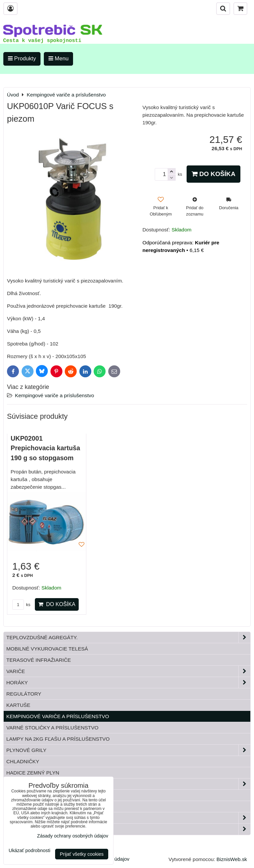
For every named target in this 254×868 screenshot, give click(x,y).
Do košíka (213, 174)
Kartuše (18, 705)
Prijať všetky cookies (82, 854)
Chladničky (23, 761)
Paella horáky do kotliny (128, 829)
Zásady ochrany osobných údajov (73, 836)
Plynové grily (128, 750)
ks (21, 605)
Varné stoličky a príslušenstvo (52, 728)
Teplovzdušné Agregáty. (128, 637)
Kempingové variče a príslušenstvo (54, 395)
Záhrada (128, 818)
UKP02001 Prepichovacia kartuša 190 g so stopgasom (45, 448)
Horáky (128, 682)
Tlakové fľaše (27, 795)
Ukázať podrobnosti (29, 851)
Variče (128, 671)
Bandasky (20, 806)
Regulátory (24, 694)
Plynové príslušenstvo (128, 784)
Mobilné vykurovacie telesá (47, 649)
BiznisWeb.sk (232, 859)
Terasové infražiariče (39, 660)
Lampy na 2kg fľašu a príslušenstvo (58, 739)
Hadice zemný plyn (33, 773)
